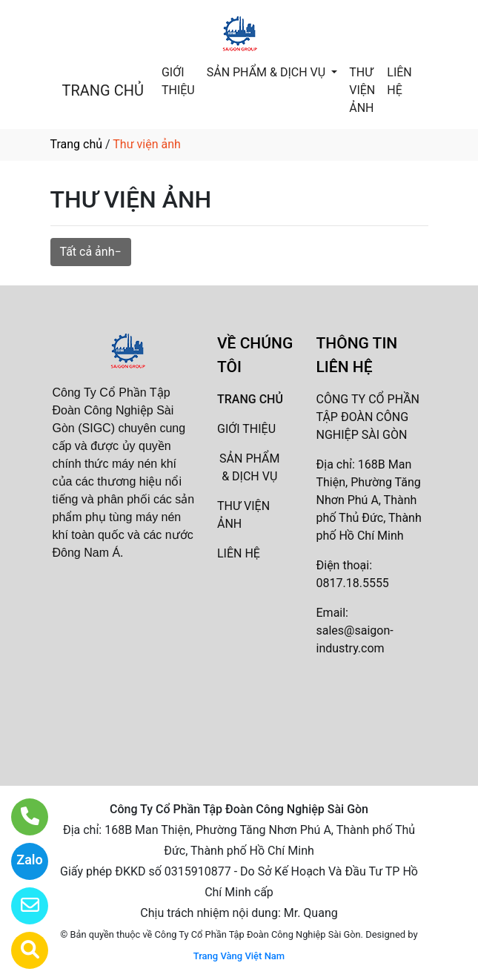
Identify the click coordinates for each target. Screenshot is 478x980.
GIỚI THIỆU (178, 81)
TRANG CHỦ (103, 90)
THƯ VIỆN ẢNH (362, 90)
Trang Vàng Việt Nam (239, 956)
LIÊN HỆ (399, 81)
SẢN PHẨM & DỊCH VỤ (268, 72)
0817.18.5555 (353, 583)
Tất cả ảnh (87, 252)
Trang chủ (77, 144)
